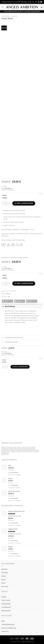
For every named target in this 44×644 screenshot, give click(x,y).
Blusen (4, 580)
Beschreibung (8, 306)
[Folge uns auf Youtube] (41, 2)
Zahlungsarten (6, 611)
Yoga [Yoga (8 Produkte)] (7, 454)
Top (9, 297)
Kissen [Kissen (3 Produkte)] (20, 448)
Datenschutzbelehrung (9, 628)
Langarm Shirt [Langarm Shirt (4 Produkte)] (6, 451)
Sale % (14, 16)
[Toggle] (3, 306)
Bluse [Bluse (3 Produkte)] (11, 448)
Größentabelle (6, 604)
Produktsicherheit (9, 342)
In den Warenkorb (24, 203)
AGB (3, 621)
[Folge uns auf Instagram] (39, 2)
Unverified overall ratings (15, 516)
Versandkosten (8, 188)
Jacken (3, 583)
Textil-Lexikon (6, 600)
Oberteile (4, 569)
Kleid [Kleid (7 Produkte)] (33, 448)
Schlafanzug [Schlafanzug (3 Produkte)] (26, 451)
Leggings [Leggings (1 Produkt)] (13, 451)
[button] (7, 301)
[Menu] (2, 7)
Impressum (5, 631)
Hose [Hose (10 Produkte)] (16, 448)
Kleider (4, 576)
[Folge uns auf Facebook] (36, 2)
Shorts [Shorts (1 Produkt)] (37, 451)
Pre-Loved (5, 586)
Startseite (5, 16)
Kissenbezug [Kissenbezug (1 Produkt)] (27, 448)
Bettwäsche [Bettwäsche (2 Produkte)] (5, 448)
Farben (4, 195)
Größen (5, 198)
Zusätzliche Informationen (12, 338)
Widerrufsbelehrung (8, 625)
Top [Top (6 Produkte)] (3, 454)
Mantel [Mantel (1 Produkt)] (19, 451)
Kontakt (4, 597)
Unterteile (5, 573)
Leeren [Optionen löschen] (41, 194)
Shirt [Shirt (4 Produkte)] (32, 451)
